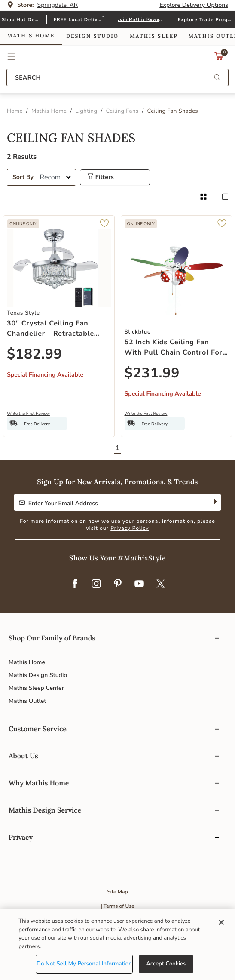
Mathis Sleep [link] (154, 36)
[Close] (221, 922)
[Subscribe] (215, 502)
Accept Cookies (166, 964)
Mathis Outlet (27, 701)
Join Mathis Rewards (141, 19)
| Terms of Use (117, 906)
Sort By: (24, 177)
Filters (101, 177)
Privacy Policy (130, 529)
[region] (117, 944)
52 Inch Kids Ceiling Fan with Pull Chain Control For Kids (174, 348)
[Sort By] (55, 177)
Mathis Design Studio (38, 675)
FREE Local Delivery (78, 20)
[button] (11, 56)
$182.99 (35, 354)
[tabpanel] (117, 295)
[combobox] (117, 77)
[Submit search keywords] (217, 78)
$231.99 (152, 373)
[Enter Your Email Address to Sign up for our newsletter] (111, 502)
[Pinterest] (118, 584)
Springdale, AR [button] (58, 5)
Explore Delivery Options (194, 5)
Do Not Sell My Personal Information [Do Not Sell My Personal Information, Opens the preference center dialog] (84, 964)
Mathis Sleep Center (36, 688)
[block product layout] (225, 197)
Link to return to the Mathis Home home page (117, 56)
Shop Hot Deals (21, 20)
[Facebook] (75, 584)
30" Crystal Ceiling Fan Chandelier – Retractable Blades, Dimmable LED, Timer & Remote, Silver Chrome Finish (50, 329)
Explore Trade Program (206, 20)
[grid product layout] (203, 197)
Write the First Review (28, 414)
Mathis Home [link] (31, 36)
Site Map (117, 892)
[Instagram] (96, 584)
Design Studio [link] (92, 36)
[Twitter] (161, 584)
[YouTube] (139, 584)
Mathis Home (27, 662)
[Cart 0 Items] (219, 58)
